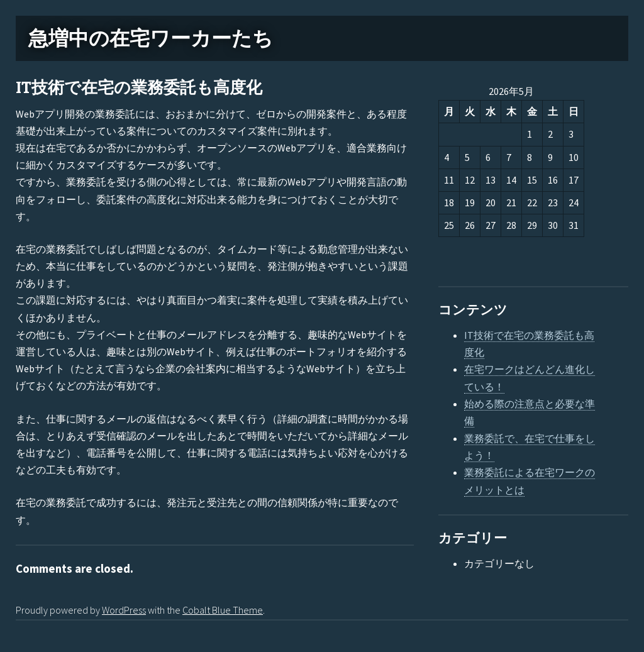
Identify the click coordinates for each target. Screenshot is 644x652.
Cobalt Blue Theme (223, 610)
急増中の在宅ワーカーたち (151, 38)
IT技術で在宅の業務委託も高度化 (139, 88)
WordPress (124, 610)
